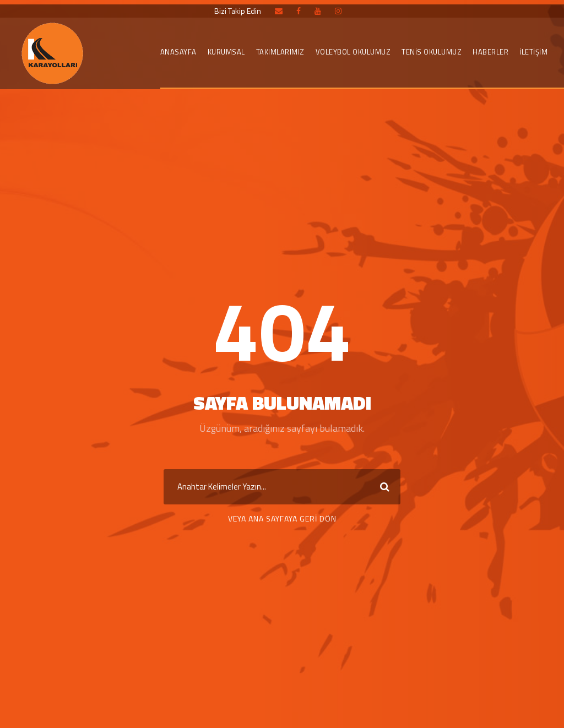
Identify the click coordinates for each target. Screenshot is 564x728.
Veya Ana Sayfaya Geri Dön (282, 518)
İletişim (533, 52)
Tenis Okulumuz (432, 52)
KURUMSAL (226, 52)
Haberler (490, 52)
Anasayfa (178, 52)
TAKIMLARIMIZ (280, 52)
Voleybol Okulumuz (353, 52)
